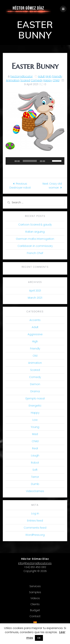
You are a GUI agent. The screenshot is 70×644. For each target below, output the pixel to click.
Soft (35, 470)
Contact (35, 616)
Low (35, 420)
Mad (35, 434)
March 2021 (35, 298)
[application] (35, 161)
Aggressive (35, 334)
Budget (35, 610)
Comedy (37, 80)
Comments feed (35, 528)
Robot (35, 463)
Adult (41, 76)
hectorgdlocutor (22, 76)
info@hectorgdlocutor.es (35, 563)
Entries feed (35, 521)
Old (35, 356)
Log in (35, 513)
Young (35, 427)
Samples (35, 592)
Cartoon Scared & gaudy (35, 225)
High (48, 76)
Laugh (35, 455)
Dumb (35, 484)
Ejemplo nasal (35, 398)
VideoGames (35, 491)
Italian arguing (35, 232)
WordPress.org (35, 535)
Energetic (35, 406)
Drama (35, 391)
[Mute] (49, 161)
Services (35, 586)
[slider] (30, 161)
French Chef (35, 253)
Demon (35, 384)
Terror (35, 477)
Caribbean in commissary (35, 246)
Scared (25, 80)
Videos (35, 598)
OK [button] (39, 638)
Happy (48, 80)
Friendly (57, 76)
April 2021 (35, 291)
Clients (35, 604)
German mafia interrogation (35, 239)
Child (56, 80)
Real (35, 448)
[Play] (10, 161)
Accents (35, 320)
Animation (13, 80)
